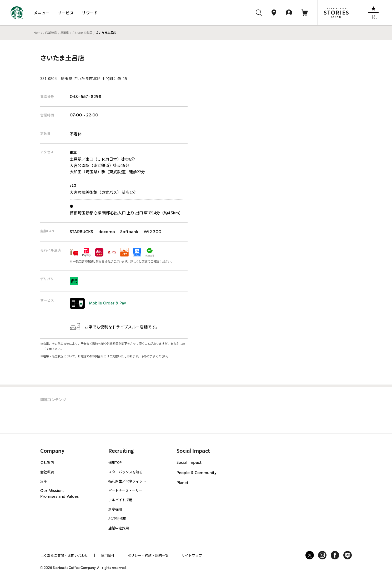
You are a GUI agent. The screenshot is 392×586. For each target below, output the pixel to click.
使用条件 (108, 555)
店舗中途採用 (119, 528)
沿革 (44, 481)
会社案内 (47, 462)
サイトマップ (192, 555)
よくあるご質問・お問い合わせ (64, 555)
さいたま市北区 (82, 32)
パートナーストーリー (125, 491)
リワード (90, 13)
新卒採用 (115, 509)
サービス (66, 13)
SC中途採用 (117, 518)
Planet (182, 483)
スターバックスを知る (125, 472)
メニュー (42, 13)
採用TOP (115, 462)
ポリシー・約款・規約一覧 (148, 555)
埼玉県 (65, 32)
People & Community (197, 473)
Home (38, 32)
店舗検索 (51, 32)
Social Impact (189, 463)
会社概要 (47, 472)
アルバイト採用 (120, 500)
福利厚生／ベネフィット (127, 481)
